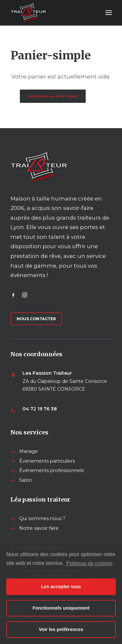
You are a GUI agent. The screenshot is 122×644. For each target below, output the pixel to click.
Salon (26, 480)
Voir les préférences (61, 629)
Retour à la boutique (53, 96)
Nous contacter (36, 319)
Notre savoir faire (39, 528)
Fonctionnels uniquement (61, 608)
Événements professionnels (51, 470)
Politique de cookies (89, 563)
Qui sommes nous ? (42, 518)
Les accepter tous (61, 587)
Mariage (28, 451)
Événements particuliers (47, 461)
